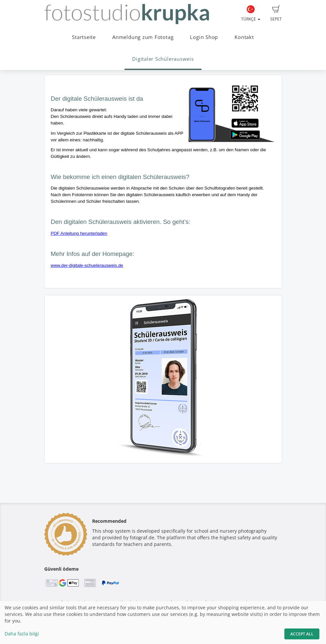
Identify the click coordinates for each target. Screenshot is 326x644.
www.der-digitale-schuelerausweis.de (87, 265)
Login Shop (204, 37)
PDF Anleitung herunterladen (79, 233)
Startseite (84, 37)
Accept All (302, 634)
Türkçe (251, 14)
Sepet (276, 14)
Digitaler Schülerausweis (163, 59)
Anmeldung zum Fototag (143, 37)
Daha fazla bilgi (22, 634)
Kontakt (244, 37)
